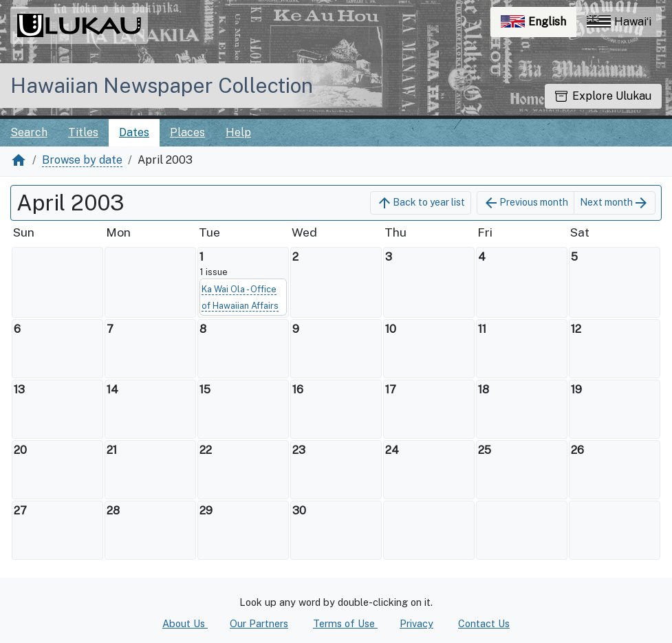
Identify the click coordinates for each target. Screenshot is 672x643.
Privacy (416, 623)
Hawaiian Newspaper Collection (162, 85)
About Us (185, 623)
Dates (134, 132)
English (539, 25)
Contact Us (484, 623)
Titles (83, 132)
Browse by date (82, 160)
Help (238, 132)
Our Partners (259, 623)
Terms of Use (345, 623)
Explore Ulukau (603, 96)
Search (29, 132)
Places (187, 132)
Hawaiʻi (619, 22)
